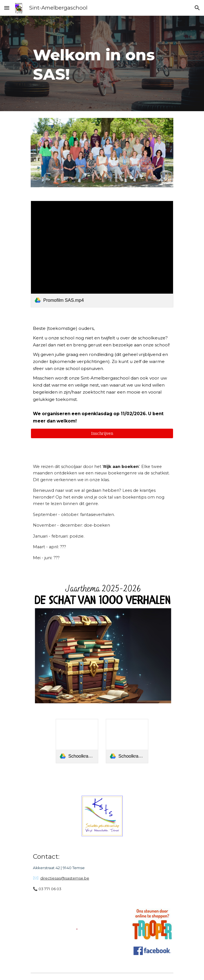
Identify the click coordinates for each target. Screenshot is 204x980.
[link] (102, 254)
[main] (102, 63)
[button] (7, 8)
